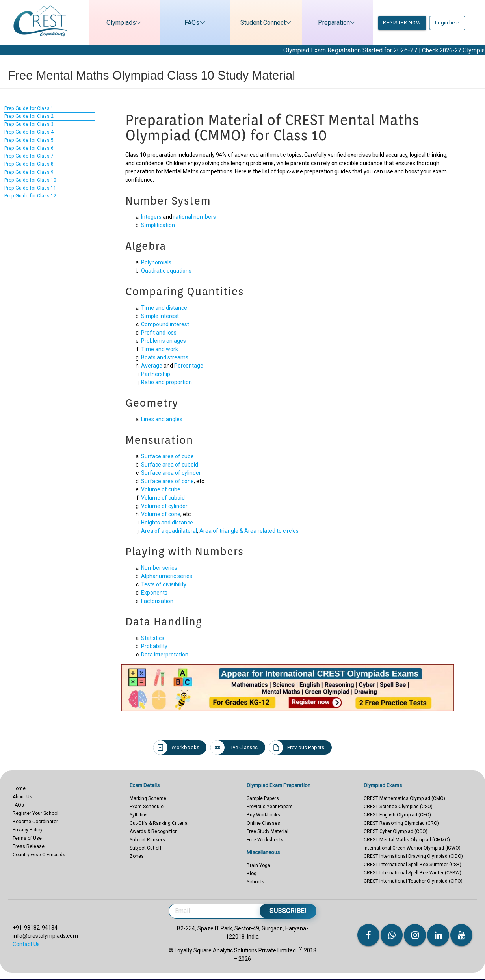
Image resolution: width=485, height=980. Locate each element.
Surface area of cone (167, 481)
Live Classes (234, 748)
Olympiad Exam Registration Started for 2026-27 (361, 50)
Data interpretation (165, 655)
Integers (151, 217)
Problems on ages (164, 341)
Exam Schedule (147, 807)
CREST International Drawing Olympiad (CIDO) (413, 856)
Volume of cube (161, 489)
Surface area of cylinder (171, 473)
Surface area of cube (167, 456)
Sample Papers (263, 798)
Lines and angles (162, 419)
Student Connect (258, 23)
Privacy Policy (28, 830)
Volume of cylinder (164, 506)
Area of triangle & (222, 531)
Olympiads (116, 23)
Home (19, 788)
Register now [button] (402, 23)
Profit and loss (159, 333)
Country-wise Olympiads (39, 855)
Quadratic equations (166, 271)
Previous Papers (297, 748)
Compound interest (165, 324)
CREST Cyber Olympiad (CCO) (396, 831)
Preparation (329, 23)
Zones (137, 856)
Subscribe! (288, 911)
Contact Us (26, 944)
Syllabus (139, 815)
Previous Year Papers (270, 807)
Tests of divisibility (164, 584)
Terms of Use (27, 838)
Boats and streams (165, 357)
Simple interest (160, 316)
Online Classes (263, 823)
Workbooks (176, 748)
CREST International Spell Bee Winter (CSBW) (413, 873)
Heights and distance (167, 523)
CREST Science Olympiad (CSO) (398, 807)
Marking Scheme (148, 798)
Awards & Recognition (154, 831)
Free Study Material (268, 831)
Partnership (156, 374)
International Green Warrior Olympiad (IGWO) (412, 848)
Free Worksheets (265, 840)
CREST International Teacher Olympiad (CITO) (413, 881)
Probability (154, 646)
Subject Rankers (147, 840)
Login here (447, 23)
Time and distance (164, 308)
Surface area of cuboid (170, 465)
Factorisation (157, 601)
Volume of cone (161, 514)
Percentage (189, 366)
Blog (252, 874)
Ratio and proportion (166, 382)
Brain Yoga (258, 865)
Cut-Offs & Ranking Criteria (159, 823)
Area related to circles (271, 531)
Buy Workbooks (263, 815)
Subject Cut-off (146, 848)
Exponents (154, 593)
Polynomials (156, 262)
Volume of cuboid (163, 498)
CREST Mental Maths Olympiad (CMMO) (407, 840)
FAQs (187, 23)
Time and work (160, 349)
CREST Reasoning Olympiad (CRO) (401, 823)
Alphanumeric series (167, 576)
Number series (159, 568)
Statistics (153, 638)
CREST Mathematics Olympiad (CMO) (404, 798)
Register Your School (35, 813)
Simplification (158, 225)
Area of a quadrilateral (169, 531)
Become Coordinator (35, 822)
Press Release (29, 846)
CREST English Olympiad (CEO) (397, 815)
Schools (256, 882)
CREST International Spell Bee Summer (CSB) (413, 865)
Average (152, 366)
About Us (22, 797)
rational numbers (195, 217)
